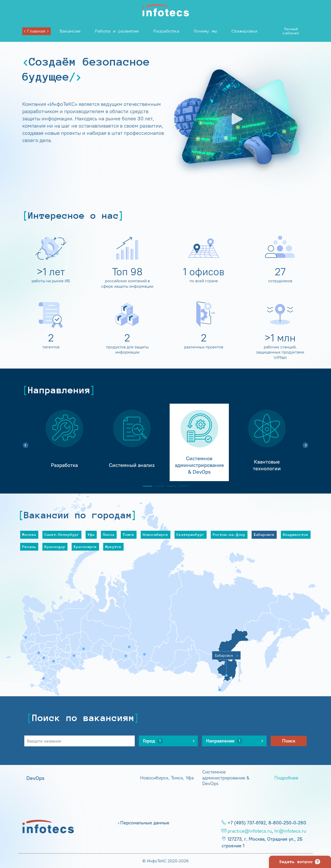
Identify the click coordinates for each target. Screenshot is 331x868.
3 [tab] (169, 486)
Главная (36, 31)
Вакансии (70, 31)
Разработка (167, 31)
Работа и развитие (117, 31)
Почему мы (206, 31)
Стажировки (245, 31)
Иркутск (113, 547)
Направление (224, 741)
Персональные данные (145, 823)
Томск (129, 534)
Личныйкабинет (291, 31)
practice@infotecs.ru (250, 831)
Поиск (289, 741)
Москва (29, 534)
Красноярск (85, 547)
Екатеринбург (191, 534)
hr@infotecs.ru (290, 831)
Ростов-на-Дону (229, 534)
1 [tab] (146, 486)
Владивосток (296, 534)
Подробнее (286, 778)
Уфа (91, 534)
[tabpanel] (64, 442)
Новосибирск (156, 534)
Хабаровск (264, 534)
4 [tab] (181, 486)
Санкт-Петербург (62, 534)
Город (153, 741)
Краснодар (55, 547)
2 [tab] (157, 486)
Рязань (29, 547)
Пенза (109, 534)
